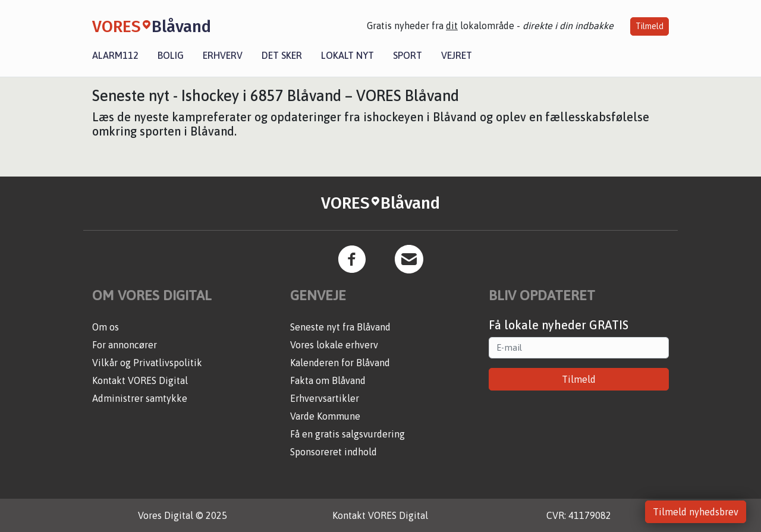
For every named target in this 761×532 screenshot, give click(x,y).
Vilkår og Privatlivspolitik (147, 363)
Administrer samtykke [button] (140, 398)
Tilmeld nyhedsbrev (696, 512)
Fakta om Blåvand (328, 380)
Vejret (457, 55)
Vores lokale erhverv (334, 345)
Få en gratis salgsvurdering (348, 434)
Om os (106, 327)
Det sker (282, 55)
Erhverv (223, 55)
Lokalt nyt (348, 55)
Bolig (171, 55)
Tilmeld (650, 26)
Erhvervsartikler (325, 398)
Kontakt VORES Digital (140, 380)
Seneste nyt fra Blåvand (340, 327)
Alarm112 (115, 55)
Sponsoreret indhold (334, 452)
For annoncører (125, 345)
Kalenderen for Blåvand (340, 363)
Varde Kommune (325, 416)
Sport (408, 55)
